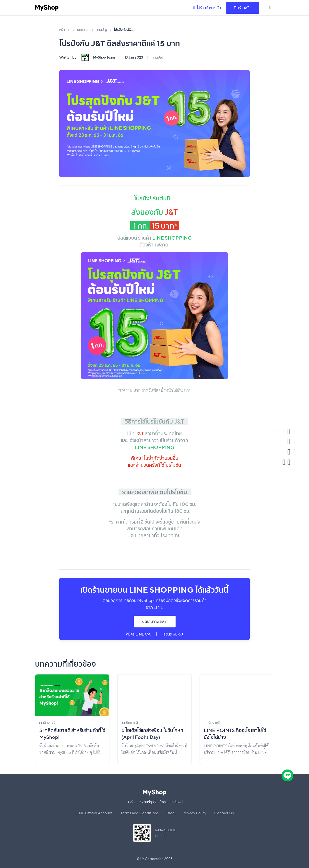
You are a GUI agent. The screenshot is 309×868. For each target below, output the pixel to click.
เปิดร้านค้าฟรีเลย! (155, 621)
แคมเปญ (157, 57)
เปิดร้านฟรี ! (243, 8)
